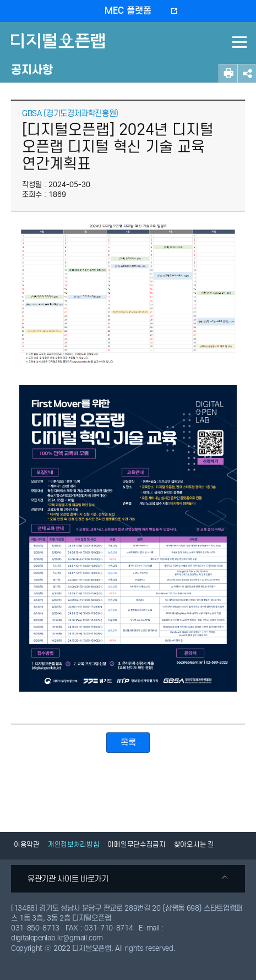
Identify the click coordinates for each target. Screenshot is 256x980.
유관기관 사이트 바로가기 (128, 878)
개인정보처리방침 (74, 844)
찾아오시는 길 (194, 844)
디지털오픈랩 (60, 49)
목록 (128, 743)
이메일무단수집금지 (136, 844)
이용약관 (27, 844)
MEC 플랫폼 (128, 11)
